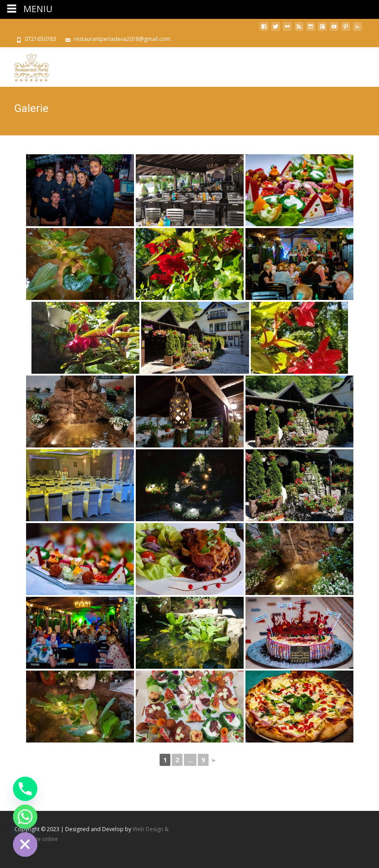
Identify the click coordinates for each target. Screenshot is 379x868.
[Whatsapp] (25, 817)
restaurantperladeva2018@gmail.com (122, 39)
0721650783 (40, 39)
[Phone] (25, 789)
